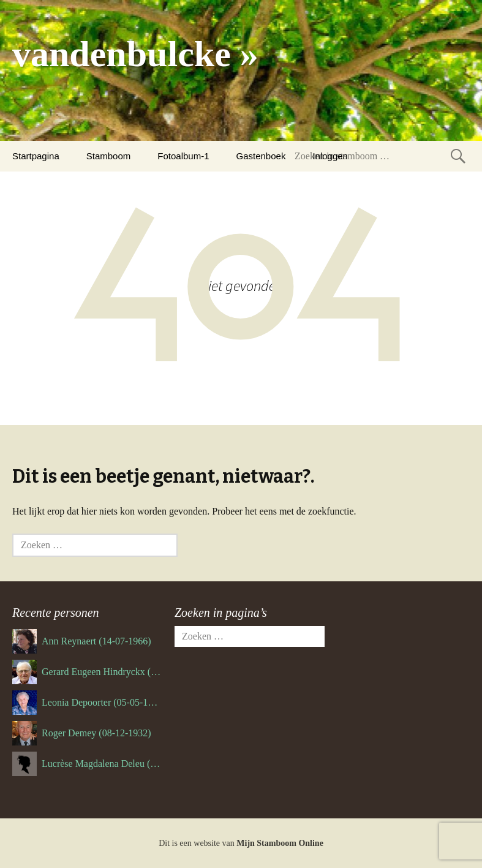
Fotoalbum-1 (183, 156)
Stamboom (109, 156)
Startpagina (36, 156)
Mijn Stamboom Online (280, 843)
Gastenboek (261, 156)
